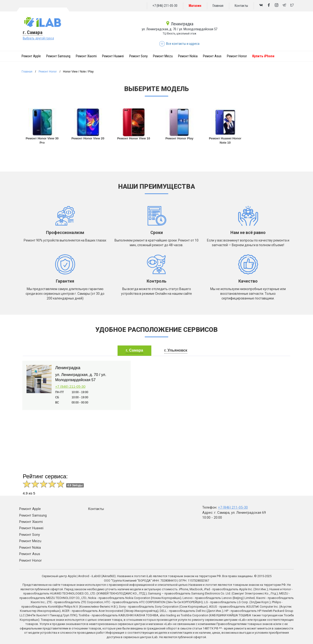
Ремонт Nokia (188, 56)
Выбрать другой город (38, 38)
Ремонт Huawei (113, 56)
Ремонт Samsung (58, 56)
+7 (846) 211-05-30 (165, 6)
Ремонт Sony (138, 56)
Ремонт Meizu (163, 56)
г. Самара (33, 32)
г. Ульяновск (176, 350)
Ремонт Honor (237, 56)
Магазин (195, 6)
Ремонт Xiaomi (86, 56)
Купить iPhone (263, 56)
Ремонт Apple (31, 56)
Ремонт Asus (212, 56)
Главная (218, 6)
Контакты (241, 6)
